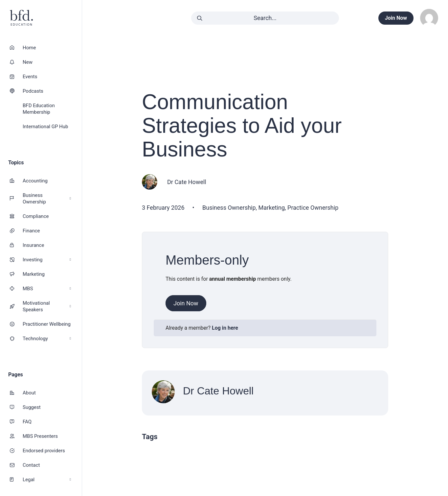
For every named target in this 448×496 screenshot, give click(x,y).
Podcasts (33, 91)
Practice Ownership (313, 208)
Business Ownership (47, 199)
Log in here (225, 328)
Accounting (35, 181)
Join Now (186, 303)
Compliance (36, 216)
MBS (47, 289)
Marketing (34, 274)
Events (30, 77)
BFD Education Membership (39, 109)
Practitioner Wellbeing (47, 324)
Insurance (33, 245)
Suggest (32, 407)
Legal (47, 480)
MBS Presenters (40, 436)
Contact (31, 465)
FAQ (27, 422)
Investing (47, 260)
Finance (31, 231)
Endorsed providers (44, 451)
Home (29, 48)
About (29, 393)
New (28, 62)
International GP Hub (45, 127)
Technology (47, 339)
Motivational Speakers (47, 306)
